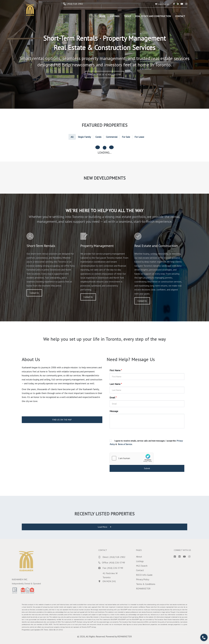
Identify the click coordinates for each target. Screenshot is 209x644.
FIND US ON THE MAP (62, 420)
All (72, 137)
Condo (98, 137)
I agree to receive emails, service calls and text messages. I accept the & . (146, 443)
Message (114, 411)
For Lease (139, 137)
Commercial (112, 137)
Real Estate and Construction (153, 16)
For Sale (126, 137)
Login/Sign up (162, 4)
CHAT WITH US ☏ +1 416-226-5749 (105, 75)
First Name (116, 370)
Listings (115, 16)
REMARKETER (125, 636)
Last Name (116, 384)
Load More (105, 527)
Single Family (84, 137)
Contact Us (34, 293)
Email (113, 397)
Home (102, 16)
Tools (127, 16)
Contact (180, 16)
